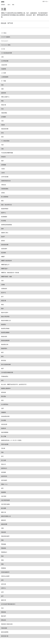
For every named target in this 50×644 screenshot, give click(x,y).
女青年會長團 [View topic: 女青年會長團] (5, 177)
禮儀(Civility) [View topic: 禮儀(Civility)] (4, 484)
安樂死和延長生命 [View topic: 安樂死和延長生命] (6, 181)
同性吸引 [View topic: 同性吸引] (4, 157)
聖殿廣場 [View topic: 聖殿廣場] (4, 548)
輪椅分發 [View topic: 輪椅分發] (4, 600)
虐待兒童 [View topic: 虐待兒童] (4, 584)
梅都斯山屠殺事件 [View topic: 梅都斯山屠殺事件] (6, 388)
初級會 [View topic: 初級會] (3, 125)
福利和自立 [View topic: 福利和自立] (4, 468)
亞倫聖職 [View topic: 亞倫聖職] (4, 69)
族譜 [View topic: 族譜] (2, 368)
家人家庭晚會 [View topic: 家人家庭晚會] (5, 197)
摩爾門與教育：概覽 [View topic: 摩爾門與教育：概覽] (6, 277)
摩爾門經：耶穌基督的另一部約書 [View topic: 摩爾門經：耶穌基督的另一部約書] (10, 273)
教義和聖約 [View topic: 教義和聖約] (4, 348)
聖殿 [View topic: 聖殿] (2, 540)
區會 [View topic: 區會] (2, 137)
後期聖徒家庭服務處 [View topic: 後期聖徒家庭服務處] (6, 225)
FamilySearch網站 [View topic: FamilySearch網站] (6, 45)
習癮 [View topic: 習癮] (2, 528)
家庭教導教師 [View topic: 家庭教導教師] (5, 209)
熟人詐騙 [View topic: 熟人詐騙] (4, 436)
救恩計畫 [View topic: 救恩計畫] (4, 300)
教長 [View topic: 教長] (2, 356)
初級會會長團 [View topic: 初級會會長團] (5, 129)
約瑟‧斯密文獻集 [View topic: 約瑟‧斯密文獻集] (5, 504)
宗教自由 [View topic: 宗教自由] (4, 185)
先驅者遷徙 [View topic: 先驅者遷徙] (4, 113)
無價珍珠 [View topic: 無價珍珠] (4, 428)
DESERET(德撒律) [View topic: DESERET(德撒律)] (6, 37)
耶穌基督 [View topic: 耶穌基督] (4, 532)
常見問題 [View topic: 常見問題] (4, 221)
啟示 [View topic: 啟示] (2, 296)
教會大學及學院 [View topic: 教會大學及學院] (5, 316)
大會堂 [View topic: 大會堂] (3, 169)
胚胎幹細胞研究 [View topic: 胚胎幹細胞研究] (5, 572)
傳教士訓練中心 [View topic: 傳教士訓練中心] (5, 97)
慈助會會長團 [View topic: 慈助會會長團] (5, 245)
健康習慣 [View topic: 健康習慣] (4, 93)
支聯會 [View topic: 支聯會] (3, 285)
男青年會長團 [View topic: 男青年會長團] (5, 444)
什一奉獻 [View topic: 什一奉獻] (4, 81)
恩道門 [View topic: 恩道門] (3, 237)
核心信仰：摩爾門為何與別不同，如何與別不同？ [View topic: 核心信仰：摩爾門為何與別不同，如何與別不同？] (14, 384)
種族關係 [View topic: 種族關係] (4, 492)
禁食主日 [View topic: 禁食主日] (4, 464)
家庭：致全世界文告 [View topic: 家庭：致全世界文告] (6, 205)
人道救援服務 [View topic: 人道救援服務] (5, 77)
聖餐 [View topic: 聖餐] (2, 564)
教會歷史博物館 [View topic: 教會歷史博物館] (5, 328)
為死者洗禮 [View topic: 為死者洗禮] (4, 424)
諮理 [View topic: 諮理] (2, 592)
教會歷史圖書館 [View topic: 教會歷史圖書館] (5, 332)
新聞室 (3, 2)
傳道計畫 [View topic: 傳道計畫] (4, 105)
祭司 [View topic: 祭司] (2, 456)
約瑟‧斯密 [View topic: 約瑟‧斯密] (4, 496)
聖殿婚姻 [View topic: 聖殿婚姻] (4, 544)
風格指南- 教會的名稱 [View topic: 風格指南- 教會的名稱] (7, 624)
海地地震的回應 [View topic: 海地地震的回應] (5, 416)
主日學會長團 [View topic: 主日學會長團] (5, 61)
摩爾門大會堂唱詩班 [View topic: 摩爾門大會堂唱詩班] (6, 261)
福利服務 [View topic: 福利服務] (4, 472)
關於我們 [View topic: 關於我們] (4, 616)
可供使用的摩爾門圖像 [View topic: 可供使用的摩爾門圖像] (7, 153)
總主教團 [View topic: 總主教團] (4, 508)
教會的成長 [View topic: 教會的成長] (4, 336)
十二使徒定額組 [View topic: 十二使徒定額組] (5, 141)
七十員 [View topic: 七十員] (3, 49)
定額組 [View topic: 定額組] (3, 193)
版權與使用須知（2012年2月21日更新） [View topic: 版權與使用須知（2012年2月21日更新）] (12, 440)
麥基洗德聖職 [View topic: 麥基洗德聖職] (5, 632)
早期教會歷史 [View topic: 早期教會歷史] (5, 376)
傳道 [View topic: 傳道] (2, 101)
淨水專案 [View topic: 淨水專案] (4, 420)
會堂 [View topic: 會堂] (2, 380)
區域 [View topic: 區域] (2, 133)
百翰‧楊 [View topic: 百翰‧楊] (3, 448)
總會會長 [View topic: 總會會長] (4, 520)
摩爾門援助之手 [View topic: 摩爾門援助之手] (5, 265)
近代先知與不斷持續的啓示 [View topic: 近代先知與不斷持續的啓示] (8, 604)
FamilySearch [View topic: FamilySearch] (5, 41)
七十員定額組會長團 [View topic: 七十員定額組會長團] (6, 53)
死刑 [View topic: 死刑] (2, 400)
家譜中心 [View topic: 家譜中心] (4, 213)
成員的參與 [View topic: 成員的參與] (4, 249)
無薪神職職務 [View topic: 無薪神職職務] (5, 432)
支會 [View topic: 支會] (2, 281)
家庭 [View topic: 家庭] (2, 201)
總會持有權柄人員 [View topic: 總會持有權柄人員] (6, 516)
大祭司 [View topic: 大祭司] (3, 173)
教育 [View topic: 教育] (2, 352)
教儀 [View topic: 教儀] (2, 304)
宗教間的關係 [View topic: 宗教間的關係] (5, 189)
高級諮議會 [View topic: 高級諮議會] (4, 628)
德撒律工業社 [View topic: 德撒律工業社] (5, 233)
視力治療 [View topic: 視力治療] (4, 460)
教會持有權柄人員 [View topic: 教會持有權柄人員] (6, 320)
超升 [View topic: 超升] (2, 596)
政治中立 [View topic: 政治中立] (4, 292)
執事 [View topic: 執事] (2, 161)
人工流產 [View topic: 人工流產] (4, 73)
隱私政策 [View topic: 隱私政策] (4, 620)
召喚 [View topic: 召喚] (2, 149)
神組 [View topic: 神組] (2, 452)
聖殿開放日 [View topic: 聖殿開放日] (4, 552)
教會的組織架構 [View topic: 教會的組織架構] (5, 340)
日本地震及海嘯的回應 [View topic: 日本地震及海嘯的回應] (7, 372)
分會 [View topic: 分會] (2, 121)
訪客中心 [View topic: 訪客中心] (4, 588)
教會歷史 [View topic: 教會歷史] (4, 324)
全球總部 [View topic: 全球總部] (4, 117)
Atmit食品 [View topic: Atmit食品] (4, 33)
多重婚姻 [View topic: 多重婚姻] (4, 165)
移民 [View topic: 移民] (2, 488)
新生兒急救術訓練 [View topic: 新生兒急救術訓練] (6, 364)
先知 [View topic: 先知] (2, 109)
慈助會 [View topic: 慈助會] (3, 241)
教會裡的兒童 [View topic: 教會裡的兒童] (5, 344)
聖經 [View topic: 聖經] (2, 556)
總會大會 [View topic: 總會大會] (4, 512)
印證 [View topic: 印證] (2, 145)
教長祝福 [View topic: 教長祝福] (4, 360)
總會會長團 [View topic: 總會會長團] (4, 524)
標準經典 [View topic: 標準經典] (4, 392)
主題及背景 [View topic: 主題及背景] (4, 65)
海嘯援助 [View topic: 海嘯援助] (4, 412)
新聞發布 (3, 5)
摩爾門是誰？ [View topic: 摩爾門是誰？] (5, 269)
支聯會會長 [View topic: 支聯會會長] (4, 288)
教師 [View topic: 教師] (2, 308)
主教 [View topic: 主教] (2, 57)
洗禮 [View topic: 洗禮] (2, 408)
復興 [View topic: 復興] (2, 229)
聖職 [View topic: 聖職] (2, 560)
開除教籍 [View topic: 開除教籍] (4, 612)
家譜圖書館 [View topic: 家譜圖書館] (4, 217)
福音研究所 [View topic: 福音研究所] (4, 476)
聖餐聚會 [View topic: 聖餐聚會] (4, 568)
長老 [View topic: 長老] (2, 608)
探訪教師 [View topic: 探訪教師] (4, 253)
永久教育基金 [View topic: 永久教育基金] (5, 404)
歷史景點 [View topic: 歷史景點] (4, 396)
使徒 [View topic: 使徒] (2, 85)
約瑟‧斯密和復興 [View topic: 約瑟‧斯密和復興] (5, 500)
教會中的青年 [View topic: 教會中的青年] (5, 312)
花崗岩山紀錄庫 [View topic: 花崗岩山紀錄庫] (5, 576)
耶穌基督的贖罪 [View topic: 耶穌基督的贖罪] (5, 536)
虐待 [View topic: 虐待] (2, 580)
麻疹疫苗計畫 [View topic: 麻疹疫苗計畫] (5, 636)
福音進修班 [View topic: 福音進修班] (4, 480)
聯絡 (13, 5)
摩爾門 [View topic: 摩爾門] (3, 257)
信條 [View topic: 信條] (2, 89)
